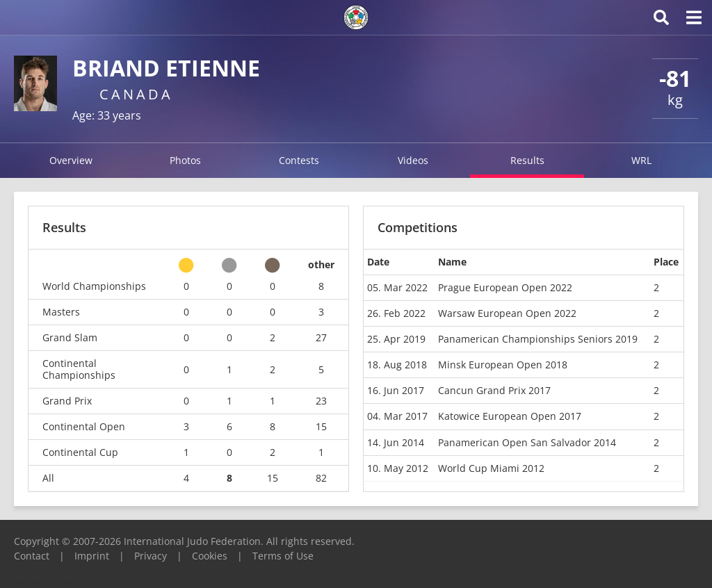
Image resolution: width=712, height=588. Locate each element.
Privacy (151, 556)
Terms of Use (283, 556)
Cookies (210, 556)
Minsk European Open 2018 (503, 365)
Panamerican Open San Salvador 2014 (527, 442)
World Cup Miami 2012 (491, 468)
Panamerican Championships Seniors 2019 (538, 339)
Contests (299, 160)
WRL (641, 160)
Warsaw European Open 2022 (507, 313)
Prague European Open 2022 (505, 287)
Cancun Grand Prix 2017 (494, 390)
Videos (413, 160)
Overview (71, 160)
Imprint (92, 556)
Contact (32, 556)
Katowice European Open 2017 (510, 416)
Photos (185, 160)
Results (527, 160)
